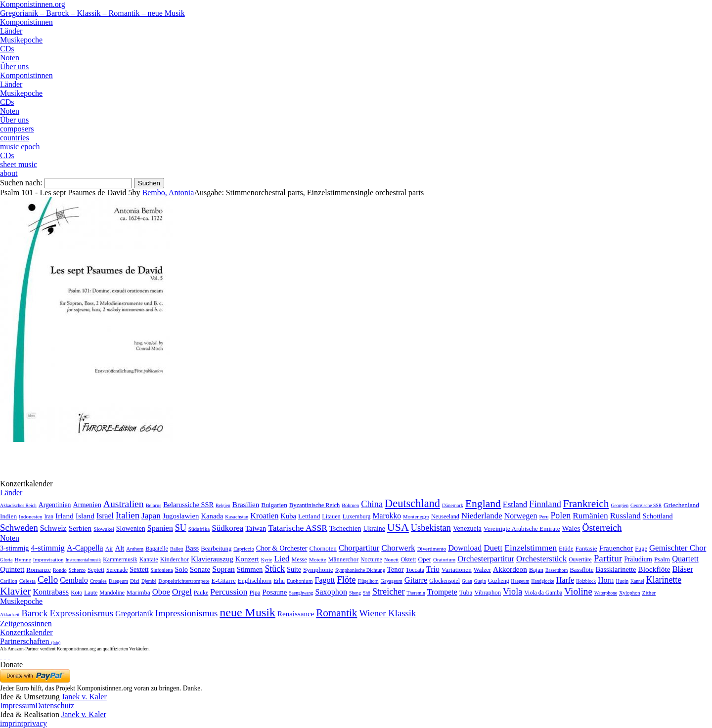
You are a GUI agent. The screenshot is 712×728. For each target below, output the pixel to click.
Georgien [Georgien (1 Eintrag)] (620, 505)
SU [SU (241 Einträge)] (181, 528)
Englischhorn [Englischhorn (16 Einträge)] (255, 581)
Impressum (18, 706)
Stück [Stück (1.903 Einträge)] (275, 569)
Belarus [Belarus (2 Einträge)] (154, 505)
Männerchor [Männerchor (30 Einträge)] (343, 559)
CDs (7, 49)
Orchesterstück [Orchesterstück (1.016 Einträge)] (541, 559)
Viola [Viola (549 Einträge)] (512, 592)
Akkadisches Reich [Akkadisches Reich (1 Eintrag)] (18, 505)
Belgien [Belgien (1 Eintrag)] (223, 505)
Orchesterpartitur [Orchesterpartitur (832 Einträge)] (486, 559)
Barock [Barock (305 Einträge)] (34, 613)
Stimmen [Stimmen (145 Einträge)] (250, 569)
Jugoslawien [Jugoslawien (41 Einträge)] (181, 516)
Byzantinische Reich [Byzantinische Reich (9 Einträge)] (314, 505)
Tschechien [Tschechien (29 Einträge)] (345, 528)
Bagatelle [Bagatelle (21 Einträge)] (157, 549)
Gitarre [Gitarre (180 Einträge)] (416, 580)
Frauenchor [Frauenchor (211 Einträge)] (616, 548)
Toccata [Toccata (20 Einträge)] (415, 570)
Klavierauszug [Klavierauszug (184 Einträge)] (212, 559)
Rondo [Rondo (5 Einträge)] (60, 570)
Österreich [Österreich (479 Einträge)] (602, 528)
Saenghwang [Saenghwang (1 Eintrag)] (301, 593)
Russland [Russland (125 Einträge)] (625, 516)
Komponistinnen (26, 22)
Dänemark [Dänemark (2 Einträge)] (453, 505)
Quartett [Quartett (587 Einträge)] (685, 559)
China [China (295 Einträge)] (372, 504)
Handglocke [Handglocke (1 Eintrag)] (542, 581)
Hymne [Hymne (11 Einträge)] (22, 559)
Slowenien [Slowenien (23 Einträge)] (131, 529)
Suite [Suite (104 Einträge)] (294, 569)
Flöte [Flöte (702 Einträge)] (346, 579)
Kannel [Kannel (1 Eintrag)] (637, 581)
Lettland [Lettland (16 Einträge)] (309, 516)
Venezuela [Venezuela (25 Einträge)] (467, 528)
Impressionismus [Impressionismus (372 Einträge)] (187, 613)
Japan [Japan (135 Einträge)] (151, 516)
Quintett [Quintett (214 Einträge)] (12, 569)
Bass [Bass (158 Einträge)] (192, 548)
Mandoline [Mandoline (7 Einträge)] (112, 593)
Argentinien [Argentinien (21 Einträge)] (55, 505)
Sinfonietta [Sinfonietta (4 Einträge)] (162, 570)
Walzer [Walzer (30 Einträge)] (482, 570)
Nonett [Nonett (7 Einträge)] (391, 559)
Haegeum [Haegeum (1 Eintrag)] (520, 581)
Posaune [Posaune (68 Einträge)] (274, 592)
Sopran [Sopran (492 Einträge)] (223, 569)
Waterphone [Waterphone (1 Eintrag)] (606, 593)
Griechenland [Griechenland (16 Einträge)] (681, 505)
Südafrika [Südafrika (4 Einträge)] (199, 529)
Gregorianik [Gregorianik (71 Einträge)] (134, 614)
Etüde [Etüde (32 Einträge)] (566, 549)
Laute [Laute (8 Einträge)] (91, 593)
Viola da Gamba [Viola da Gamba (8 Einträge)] (543, 593)
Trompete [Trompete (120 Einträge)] (442, 592)
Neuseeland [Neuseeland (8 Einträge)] (445, 516)
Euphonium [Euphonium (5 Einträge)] (300, 581)
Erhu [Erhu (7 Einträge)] (279, 581)
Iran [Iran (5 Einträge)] (49, 516)
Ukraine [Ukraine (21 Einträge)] (374, 529)
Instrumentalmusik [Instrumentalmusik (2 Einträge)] (83, 560)
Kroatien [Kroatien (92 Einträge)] (264, 516)
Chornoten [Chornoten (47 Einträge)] (323, 548)
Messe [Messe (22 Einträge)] (299, 559)
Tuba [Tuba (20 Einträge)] (466, 592)
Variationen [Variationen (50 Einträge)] (457, 570)
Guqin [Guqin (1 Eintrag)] (480, 581)
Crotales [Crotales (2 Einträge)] (98, 581)
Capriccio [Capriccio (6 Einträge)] (244, 549)
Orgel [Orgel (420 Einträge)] (182, 592)
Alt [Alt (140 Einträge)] (120, 548)
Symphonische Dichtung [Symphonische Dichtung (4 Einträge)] (360, 570)
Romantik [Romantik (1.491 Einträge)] (336, 613)
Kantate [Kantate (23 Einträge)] (149, 559)
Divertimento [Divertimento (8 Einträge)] (432, 549)
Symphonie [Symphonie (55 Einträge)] (318, 570)
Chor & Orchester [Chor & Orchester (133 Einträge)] (282, 548)
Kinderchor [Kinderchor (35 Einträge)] (175, 559)
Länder (11, 31)
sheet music (19, 164)
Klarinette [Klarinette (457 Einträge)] (664, 580)
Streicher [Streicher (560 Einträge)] (389, 592)
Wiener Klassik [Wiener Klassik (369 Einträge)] (387, 613)
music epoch (20, 147)
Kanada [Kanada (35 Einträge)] (212, 516)
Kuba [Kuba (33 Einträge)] (288, 516)
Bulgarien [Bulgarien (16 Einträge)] (274, 505)
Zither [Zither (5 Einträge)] (649, 593)
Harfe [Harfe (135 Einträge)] (565, 580)
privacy (35, 723)
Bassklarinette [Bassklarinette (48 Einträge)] (616, 569)
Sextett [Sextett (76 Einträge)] (139, 570)
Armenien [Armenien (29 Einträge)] (87, 505)
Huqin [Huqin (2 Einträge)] (623, 581)
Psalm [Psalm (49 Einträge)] (662, 559)
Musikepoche (21, 40)
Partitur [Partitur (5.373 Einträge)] (608, 558)
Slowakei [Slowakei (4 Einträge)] (104, 529)
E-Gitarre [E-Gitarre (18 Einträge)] (224, 580)
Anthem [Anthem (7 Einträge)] (135, 549)
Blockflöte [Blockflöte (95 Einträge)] (654, 569)
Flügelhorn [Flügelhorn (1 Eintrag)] (368, 581)
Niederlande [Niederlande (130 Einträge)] (482, 516)
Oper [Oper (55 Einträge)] (424, 559)
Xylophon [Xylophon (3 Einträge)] (630, 593)
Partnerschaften (30, 641)
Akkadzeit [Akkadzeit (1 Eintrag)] (10, 615)
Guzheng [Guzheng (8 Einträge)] (499, 581)
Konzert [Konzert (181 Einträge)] (247, 559)
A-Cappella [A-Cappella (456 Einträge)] (85, 548)
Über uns (14, 66)
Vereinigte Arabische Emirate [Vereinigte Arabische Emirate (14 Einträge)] (522, 529)
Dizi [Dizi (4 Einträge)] (135, 581)
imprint (12, 723)
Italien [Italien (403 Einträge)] (128, 515)
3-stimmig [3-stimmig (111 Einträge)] (14, 548)
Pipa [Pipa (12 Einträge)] (255, 593)
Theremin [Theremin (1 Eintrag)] (416, 593)
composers (17, 129)
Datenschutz (55, 706)
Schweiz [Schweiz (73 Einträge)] (53, 528)
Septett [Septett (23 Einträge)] (96, 570)
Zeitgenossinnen (26, 623)
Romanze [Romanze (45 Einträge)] (38, 570)
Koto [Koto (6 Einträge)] (76, 593)
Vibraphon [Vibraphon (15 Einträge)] (488, 593)
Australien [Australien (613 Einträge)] (124, 504)
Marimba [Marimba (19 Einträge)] (138, 592)
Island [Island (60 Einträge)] (85, 516)
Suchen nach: (21, 183)
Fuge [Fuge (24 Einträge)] (641, 549)
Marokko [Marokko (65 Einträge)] (387, 516)
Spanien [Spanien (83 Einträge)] (160, 528)
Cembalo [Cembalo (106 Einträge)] (74, 580)
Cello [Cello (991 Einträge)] (48, 579)
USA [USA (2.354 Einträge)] (398, 527)
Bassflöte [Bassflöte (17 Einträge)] (581, 570)
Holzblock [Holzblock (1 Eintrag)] (586, 581)
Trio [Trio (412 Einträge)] (433, 569)
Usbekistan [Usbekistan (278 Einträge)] (431, 528)
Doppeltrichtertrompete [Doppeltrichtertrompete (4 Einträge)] (184, 581)
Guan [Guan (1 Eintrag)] (467, 581)
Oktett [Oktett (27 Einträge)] (408, 559)
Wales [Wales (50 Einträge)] (571, 528)
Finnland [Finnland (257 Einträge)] (545, 504)
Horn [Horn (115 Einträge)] (606, 580)
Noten (10, 58)
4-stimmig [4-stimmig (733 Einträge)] (47, 548)
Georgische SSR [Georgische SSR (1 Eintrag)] (646, 505)
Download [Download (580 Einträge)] (465, 548)
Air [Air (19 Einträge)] (109, 549)
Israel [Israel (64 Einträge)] (105, 516)
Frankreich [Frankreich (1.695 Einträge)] (586, 504)
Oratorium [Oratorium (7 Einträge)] (444, 559)
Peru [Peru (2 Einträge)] (544, 517)
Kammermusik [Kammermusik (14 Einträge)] (120, 560)
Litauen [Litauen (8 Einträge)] (331, 516)
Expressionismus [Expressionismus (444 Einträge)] (81, 613)
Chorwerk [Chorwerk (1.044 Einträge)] (398, 548)
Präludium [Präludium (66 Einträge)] (638, 559)
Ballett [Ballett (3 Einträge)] (177, 549)
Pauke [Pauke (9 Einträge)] (201, 593)
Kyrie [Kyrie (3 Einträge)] (267, 560)
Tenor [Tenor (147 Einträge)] (396, 569)
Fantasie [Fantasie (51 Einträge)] (586, 548)
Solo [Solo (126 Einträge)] (181, 569)
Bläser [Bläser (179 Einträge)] (683, 569)
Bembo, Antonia (168, 193)
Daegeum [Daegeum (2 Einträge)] (118, 581)
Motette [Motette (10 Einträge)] (318, 559)
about (9, 173)
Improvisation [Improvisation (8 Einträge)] (48, 559)
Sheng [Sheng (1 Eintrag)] (355, 593)
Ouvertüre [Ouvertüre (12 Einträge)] (580, 559)
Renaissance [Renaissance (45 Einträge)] (296, 614)
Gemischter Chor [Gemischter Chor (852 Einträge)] (678, 548)
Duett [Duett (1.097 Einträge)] (493, 548)
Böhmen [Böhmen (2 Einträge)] (350, 505)
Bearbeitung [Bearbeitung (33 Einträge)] (216, 549)
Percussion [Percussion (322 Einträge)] (229, 592)
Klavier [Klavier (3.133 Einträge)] (15, 591)
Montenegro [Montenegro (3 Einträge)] (416, 516)
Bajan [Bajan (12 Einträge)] (536, 570)
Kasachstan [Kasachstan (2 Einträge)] (237, 517)
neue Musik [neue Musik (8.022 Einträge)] (247, 612)
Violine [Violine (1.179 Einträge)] (578, 591)
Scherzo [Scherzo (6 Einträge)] (77, 570)
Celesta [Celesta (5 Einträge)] (27, 581)
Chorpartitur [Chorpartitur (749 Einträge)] (359, 548)
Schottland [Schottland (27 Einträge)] (658, 516)
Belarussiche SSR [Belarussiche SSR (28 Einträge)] (188, 505)
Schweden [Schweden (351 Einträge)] (19, 528)
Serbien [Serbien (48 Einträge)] (80, 528)
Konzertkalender (26, 632)
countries (15, 138)
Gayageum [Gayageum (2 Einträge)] (392, 581)
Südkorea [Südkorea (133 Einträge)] (227, 528)
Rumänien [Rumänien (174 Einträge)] (590, 515)
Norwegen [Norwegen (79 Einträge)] (521, 516)
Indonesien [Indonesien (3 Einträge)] (30, 516)
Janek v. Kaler (84, 697)
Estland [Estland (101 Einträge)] (515, 504)
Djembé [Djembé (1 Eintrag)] (149, 581)
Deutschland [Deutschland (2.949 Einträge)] (412, 503)
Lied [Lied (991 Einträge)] (282, 559)
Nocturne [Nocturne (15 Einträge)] (371, 560)
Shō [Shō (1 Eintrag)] (367, 593)
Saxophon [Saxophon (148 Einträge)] (331, 592)
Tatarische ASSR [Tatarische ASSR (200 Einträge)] (298, 528)
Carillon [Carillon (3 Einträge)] (9, 581)
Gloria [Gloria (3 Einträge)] (6, 560)
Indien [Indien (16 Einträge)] (8, 516)
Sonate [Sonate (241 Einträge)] (200, 569)
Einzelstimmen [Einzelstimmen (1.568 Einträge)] (531, 548)
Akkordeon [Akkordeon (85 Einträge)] (510, 569)
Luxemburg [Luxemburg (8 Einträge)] (357, 516)
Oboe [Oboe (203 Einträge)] (161, 592)
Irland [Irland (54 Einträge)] (65, 516)
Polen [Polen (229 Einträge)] (560, 515)
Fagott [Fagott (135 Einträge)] (325, 580)
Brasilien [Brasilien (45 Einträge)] (246, 505)
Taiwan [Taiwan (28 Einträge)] (256, 528)
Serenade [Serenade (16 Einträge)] (117, 570)
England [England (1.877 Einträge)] (483, 504)
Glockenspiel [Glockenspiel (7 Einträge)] (445, 581)
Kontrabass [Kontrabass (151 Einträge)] (51, 592)
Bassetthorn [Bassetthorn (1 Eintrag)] (556, 570)
